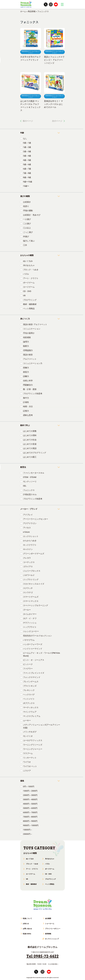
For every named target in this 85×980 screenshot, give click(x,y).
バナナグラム (29, 640)
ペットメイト (29, 699)
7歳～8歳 (27, 173)
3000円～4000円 (30, 800)
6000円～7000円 (30, 812)
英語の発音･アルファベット (35, 324)
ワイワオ (27, 762)
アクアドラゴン (30, 523)
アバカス (27, 528)
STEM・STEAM (30, 477)
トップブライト (30, 627)
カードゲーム (29, 287)
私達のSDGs (27, 934)
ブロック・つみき (31, 270)
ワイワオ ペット (30, 766)
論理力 (26, 342)
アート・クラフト (31, 278)
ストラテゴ (28, 592)
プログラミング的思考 (33, 394)
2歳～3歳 (27, 151)
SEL (25, 486)
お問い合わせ (27, 929)
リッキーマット (30, 758)
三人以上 (27, 228)
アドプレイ (28, 515)
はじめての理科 (30, 435)
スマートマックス (31, 601)
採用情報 (48, 934)
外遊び (26, 237)
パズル (26, 274)
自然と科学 (28, 381)
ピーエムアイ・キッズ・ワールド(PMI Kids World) (42, 654)
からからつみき (30, 541)
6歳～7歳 (27, 169)
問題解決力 (28, 385)
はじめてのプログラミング (35, 453)
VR (24, 296)
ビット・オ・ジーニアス (34, 660)
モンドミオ (28, 736)
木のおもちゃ (29, 265)
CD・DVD (27, 291)
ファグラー (28, 669)
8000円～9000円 (30, 821)
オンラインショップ (52, 939)
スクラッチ (28, 588)
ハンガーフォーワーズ (33, 644)
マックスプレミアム (32, 716)
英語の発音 (28, 355)
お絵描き (27, 202)
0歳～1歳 (27, 143)
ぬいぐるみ (28, 261)
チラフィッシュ (30, 623)
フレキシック (29, 690)
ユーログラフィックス (33, 740)
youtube (56, 4)
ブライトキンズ (30, 686)
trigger (62, 4)
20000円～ (28, 834)
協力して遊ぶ (29, 241)
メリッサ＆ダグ (30, 732)
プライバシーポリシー (53, 929)
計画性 (26, 402)
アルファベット (30, 359)
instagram (51, 4)
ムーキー (27, 720)
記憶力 (26, 411)
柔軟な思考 (28, 415)
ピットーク (28, 664)
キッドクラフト (30, 545)
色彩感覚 (27, 337)
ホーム (23, 11)
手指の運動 (28, 211)
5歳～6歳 (27, 164)
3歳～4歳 (27, 156)
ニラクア (27, 771)
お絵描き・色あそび (32, 215)
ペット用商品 (29, 309)
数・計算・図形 (30, 389)
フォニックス (29, 490)
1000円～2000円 (30, 791)
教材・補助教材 (30, 304)
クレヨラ (27, 558)
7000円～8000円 (30, 817)
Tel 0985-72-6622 (43, 956)
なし (25, 139)
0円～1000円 (29, 787)
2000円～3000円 (30, 795)
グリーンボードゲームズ (34, 554)
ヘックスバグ (29, 695)
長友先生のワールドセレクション (37, 636)
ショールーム (50, 924)
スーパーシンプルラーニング (36, 605)
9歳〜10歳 (28, 182)
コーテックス (29, 562)
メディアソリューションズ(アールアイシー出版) (42, 726)
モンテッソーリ (30, 482)
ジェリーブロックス (32, 571)
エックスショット (31, 536)
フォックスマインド (32, 677)
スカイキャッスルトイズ (34, 584)
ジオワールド (29, 575)
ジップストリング (31, 580)
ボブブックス (29, 703)
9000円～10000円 (31, 825)
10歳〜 (26, 186)
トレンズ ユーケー (31, 631)
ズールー (27, 610)
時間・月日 (28, 407)
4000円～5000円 (30, 804)
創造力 (26, 372)
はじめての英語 (30, 448)
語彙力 (26, 376)
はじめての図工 (30, 457)
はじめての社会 (30, 440)
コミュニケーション (32, 329)
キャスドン (28, 549)
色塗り (26, 206)
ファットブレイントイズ (34, 673)
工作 (25, 245)
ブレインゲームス (31, 682)
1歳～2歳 (27, 147)
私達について (27, 918)
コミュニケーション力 (33, 363)
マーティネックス (31, 708)
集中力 (26, 398)
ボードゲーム (29, 283)
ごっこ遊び (28, 232)
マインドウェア (30, 712)
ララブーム (28, 753)
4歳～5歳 (27, 160)
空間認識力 (28, 350)
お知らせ (26, 924)
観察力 (26, 346)
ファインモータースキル (34, 473)
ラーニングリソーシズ (33, 745)
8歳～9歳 (27, 177)
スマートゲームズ (31, 597)
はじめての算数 (30, 431)
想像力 (26, 368)
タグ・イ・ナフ (30, 618)
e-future (26, 532)
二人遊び (27, 224)
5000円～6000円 (30, 808)
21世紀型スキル (30, 495)
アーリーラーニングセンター (36, 519)
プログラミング (30, 300)
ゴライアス (28, 567)
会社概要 (48, 918)
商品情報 (32, 11)
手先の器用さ (29, 333)
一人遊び (27, 219)
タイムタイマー (30, 614)
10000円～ (28, 830)
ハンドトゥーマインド (33, 649)
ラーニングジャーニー (33, 749)
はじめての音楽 (30, 444)
